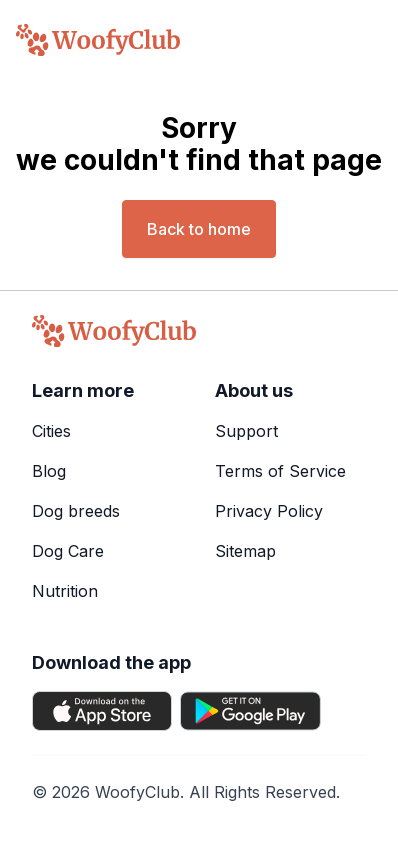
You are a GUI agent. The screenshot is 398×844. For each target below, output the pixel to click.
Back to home (199, 229)
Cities (51, 431)
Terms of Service (280, 471)
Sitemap (245, 551)
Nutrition (65, 591)
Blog (49, 471)
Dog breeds (76, 511)
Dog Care (68, 551)
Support (246, 431)
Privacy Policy (269, 511)
